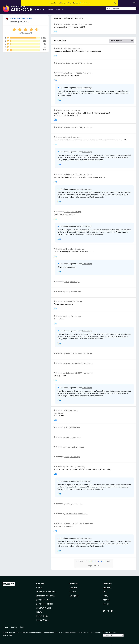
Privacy (5, 627)
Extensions (40, 9)
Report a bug (42, 616)
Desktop (73, 588)
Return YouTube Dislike (21, 18)
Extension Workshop (45, 596)
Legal (22, 627)
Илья (67, 457)
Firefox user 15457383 (74, 523)
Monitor (107, 600)
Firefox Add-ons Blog (46, 592)
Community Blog (44, 608)
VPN (105, 592)
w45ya (68, 437)
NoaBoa (68, 48)
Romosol (69, 301)
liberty (68, 292)
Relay (105, 596)
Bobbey (68, 504)
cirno (67, 427)
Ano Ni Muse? (70, 467)
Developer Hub (43, 600)
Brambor (68, 110)
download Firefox (83, 3)
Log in (134, 2)
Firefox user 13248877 (74, 373)
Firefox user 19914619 (74, 174)
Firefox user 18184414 (74, 127)
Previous (80, 561)
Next (109, 561)
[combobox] (121, 9)
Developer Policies (44, 604)
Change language (109, 632)
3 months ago (77, 48)
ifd (66, 410)
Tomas (68, 212)
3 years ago (87, 24)
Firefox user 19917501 (74, 63)
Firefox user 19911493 (74, 353)
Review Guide (42, 620)
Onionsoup (69, 447)
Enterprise (74, 596)
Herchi (68, 316)
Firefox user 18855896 (74, 363)
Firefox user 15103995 (74, 73)
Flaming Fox (70, 249)
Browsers (107, 588)
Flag (55, 31)
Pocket (106, 604)
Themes (50, 9)
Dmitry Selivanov (21, 21)
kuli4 (67, 282)
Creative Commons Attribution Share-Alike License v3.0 (76, 633)
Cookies (14, 627)
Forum (39, 612)
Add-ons (40, 584)
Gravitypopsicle (71, 514)
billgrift (68, 137)
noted (23, 633)
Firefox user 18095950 (74, 24)
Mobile (73, 592)
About (39, 588)
